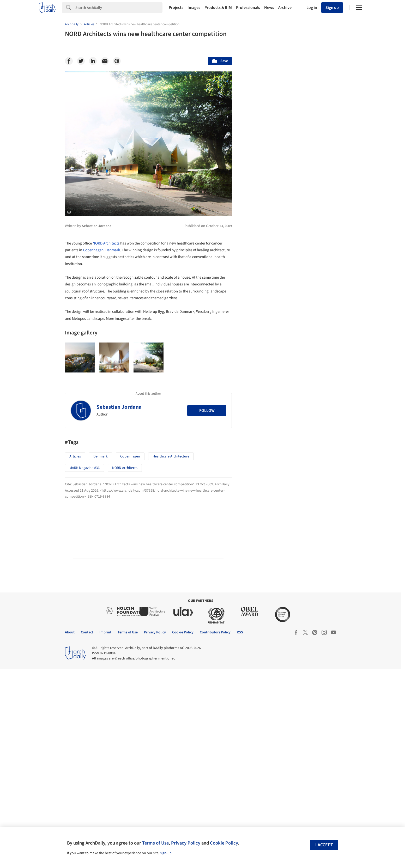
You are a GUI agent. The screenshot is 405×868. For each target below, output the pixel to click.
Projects (176, 8)
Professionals (248, 8)
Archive (285, 8)
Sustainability (264, 402)
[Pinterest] (117, 61)
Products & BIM (218, 8)
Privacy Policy (186, 843)
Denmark (113, 250)
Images (194, 8)
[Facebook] (69, 61)
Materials (324, 402)
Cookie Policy (224, 843)
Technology (296, 402)
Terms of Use (155, 843)
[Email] (105, 61)
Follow (207, 411)
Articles (75, 456)
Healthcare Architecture (171, 456)
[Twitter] (81, 61)
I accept (324, 845)
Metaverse (261, 413)
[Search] (119, 8)
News (269, 8)
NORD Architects (106, 243)
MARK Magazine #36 (84, 468)
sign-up (166, 853)
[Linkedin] (93, 61)
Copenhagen (93, 250)
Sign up (332, 8)
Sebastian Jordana (119, 407)
